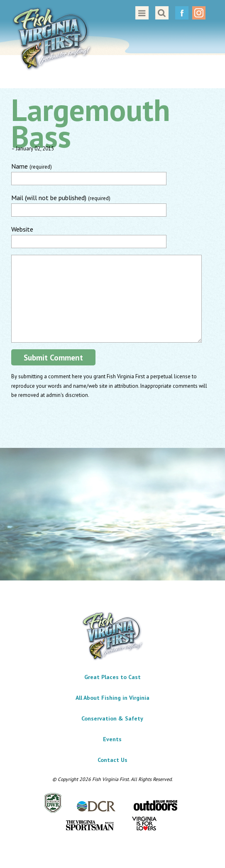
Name (32, 166)
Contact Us (112, 760)
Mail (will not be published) (61, 198)
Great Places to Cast (112, 677)
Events (112, 739)
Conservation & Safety (112, 718)
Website (22, 229)
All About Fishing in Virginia (112, 698)
